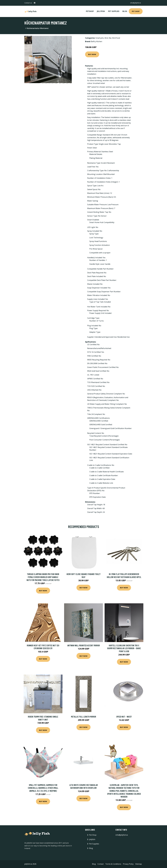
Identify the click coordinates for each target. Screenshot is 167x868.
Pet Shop (136, 11)
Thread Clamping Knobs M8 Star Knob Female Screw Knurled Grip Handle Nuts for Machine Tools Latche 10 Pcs (43, 577)
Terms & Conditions (113, 864)
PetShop (90, 11)
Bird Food (116, 38)
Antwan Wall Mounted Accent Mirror (84, 645)
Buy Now (92, 54)
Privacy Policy (128, 864)
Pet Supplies (114, 11)
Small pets (100, 38)
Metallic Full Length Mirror (84, 717)
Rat (110, 38)
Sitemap (139, 864)
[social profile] (35, 3)
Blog (125, 11)
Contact (101, 864)
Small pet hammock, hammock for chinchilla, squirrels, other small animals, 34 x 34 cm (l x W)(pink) (43, 788)
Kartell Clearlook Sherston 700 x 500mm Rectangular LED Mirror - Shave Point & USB (124, 648)
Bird (106, 38)
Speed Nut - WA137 (124, 717)
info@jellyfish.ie (136, 3)
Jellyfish (101, 11)
